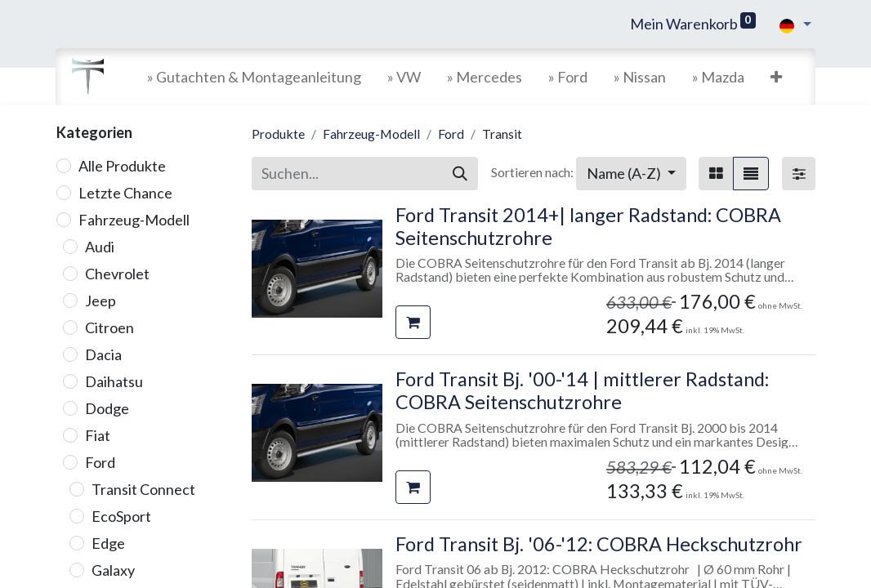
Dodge (107, 408)
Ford (100, 462)
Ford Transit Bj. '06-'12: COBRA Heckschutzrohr (599, 544)
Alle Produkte (122, 166)
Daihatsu (114, 381)
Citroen (109, 327)
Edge (108, 543)
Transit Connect (143, 489)
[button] (776, 77)
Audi (100, 247)
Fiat (98, 435)
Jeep (100, 301)
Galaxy (113, 570)
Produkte (278, 134)
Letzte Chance (125, 193)
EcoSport (121, 516)
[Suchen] (460, 174)
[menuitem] (254, 77)
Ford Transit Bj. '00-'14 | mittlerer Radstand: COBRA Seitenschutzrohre (582, 390)
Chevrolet (117, 274)
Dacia (103, 354)
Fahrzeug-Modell (134, 220)
